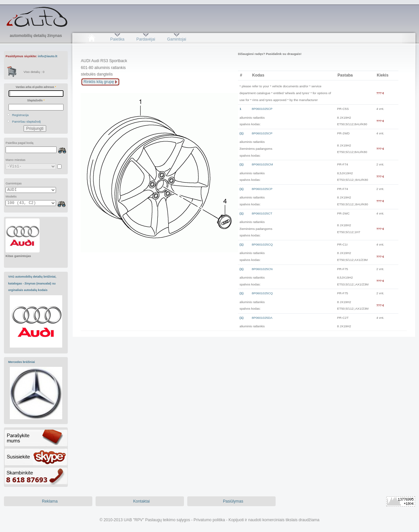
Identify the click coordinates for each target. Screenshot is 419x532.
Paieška (117, 39)
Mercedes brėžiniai (22, 362)
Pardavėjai (146, 39)
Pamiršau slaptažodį (27, 121)
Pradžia (91, 39)
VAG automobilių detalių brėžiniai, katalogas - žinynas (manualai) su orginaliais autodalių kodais (32, 283)
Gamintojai (176, 39)
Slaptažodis (36, 100)
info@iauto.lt (48, 56)
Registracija (20, 115)
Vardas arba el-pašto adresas (36, 87)
